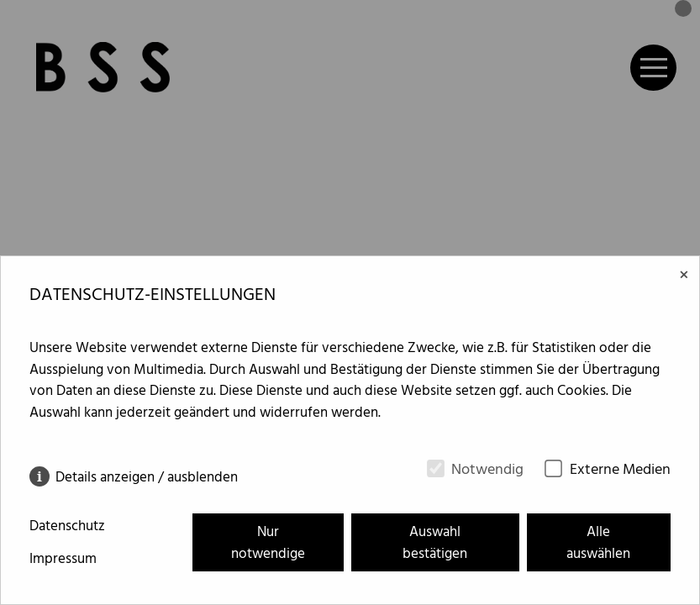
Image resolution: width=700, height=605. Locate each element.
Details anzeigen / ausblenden (147, 476)
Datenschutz (67, 527)
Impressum (63, 560)
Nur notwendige (268, 543)
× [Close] (684, 276)
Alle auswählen (598, 543)
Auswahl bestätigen (435, 543)
